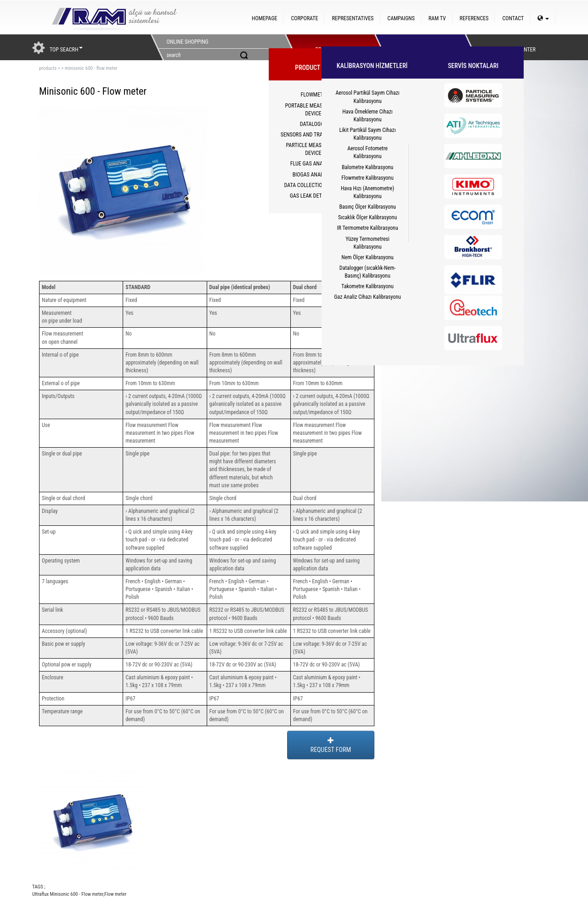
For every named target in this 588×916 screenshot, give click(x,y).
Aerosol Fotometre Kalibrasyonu (367, 152)
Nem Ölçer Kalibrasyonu (367, 257)
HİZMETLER (417, 47)
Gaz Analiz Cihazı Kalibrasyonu (367, 297)
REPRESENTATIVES (353, 18)
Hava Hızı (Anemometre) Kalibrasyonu (367, 192)
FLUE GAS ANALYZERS (315, 164)
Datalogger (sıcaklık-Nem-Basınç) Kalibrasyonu (367, 272)
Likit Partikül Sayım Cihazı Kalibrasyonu (368, 134)
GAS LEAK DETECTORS (315, 196)
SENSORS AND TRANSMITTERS (315, 135)
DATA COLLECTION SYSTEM (315, 185)
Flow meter (115, 894)
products (48, 68)
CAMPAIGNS (401, 18)
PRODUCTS (327, 47)
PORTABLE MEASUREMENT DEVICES (314, 110)
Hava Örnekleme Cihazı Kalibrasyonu (367, 116)
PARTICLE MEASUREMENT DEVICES (315, 149)
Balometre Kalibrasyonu (367, 167)
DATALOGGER (315, 124)
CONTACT (513, 18)
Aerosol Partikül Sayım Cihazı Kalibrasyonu (367, 97)
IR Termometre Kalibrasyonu (368, 228)
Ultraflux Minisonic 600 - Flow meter (68, 894)
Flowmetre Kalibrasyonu (367, 178)
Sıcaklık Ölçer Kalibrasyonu (367, 217)
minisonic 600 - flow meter (91, 68)
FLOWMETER (314, 95)
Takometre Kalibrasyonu (367, 286)
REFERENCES (474, 18)
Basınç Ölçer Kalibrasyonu (367, 207)
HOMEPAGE (264, 18)
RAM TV (437, 18)
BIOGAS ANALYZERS (315, 175)
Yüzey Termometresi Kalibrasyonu (367, 243)
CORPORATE (304, 18)
